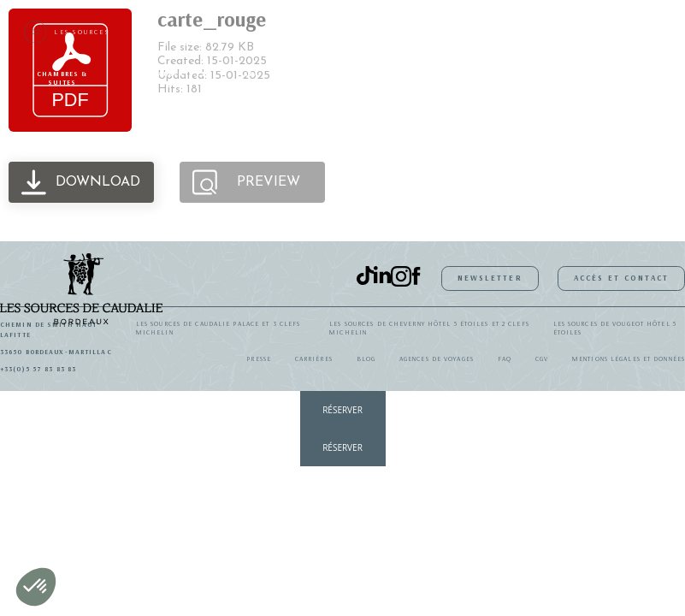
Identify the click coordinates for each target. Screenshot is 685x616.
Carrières (314, 358)
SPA (251, 74)
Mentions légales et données (629, 358)
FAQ (505, 358)
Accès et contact (622, 278)
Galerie (645, 74)
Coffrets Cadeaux (482, 77)
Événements (574, 74)
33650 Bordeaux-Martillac (56, 352)
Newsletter (490, 278)
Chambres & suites (62, 77)
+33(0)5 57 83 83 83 (38, 369)
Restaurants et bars (172, 77)
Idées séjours (388, 77)
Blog (366, 358)
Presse (259, 358)
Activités (309, 74)
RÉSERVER (342, 410)
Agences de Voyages (437, 358)
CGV (542, 358)
